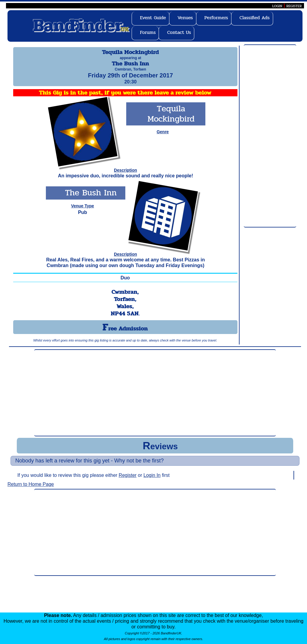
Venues (185, 18)
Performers (216, 18)
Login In (152, 481)
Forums (148, 32)
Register (128, 481)
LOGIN (277, 6)
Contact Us (179, 32)
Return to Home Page (31, 490)
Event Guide (153, 18)
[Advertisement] (270, 136)
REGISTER (294, 6)
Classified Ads (255, 18)
